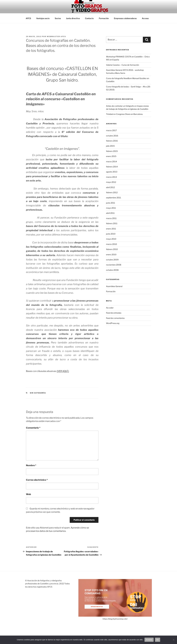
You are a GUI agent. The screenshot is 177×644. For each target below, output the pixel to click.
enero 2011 (111, 229)
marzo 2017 (111, 130)
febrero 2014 (112, 167)
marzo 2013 (111, 177)
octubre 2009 (112, 260)
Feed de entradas (114, 313)
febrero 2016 (112, 141)
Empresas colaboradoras (125, 18)
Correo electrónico (37, 480)
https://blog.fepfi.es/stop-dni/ (115, 619)
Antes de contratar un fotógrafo (120, 106)
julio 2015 (110, 146)
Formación (104, 18)
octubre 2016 (112, 136)
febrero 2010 (112, 249)
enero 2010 (111, 254)
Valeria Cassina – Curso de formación (123, 65)
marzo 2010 (112, 244)
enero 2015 (111, 156)
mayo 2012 (111, 182)
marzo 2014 (111, 161)
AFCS (28, 18)
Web (28, 494)
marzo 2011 (111, 218)
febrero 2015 (112, 151)
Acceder (110, 308)
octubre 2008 (112, 270)
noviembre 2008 (114, 265)
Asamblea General (114, 286)
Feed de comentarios (115, 318)
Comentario (33, 428)
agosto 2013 (112, 172)
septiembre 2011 (114, 198)
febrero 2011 (112, 223)
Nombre (31, 465)
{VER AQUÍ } (63, 371)
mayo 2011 (111, 208)
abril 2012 (110, 187)
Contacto (89, 18)
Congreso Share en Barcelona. (130, 114)
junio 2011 (111, 203)
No (158, 640)
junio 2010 (111, 234)
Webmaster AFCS (56, 36)
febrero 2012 (112, 192)
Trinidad (110, 114)
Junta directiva (73, 18)
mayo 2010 (111, 239)
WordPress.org (113, 323)
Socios (58, 18)
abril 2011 (110, 213)
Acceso (145, 18)
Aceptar (149, 640)
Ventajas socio (43, 18)
